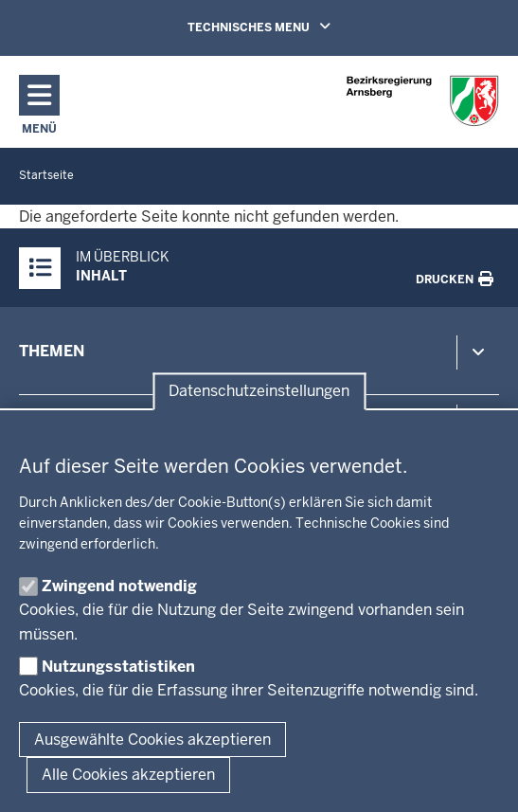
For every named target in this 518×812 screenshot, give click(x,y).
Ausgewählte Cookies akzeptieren (152, 740)
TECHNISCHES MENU (286, 27)
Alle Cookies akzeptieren (128, 775)
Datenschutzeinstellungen (259, 392)
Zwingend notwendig (119, 586)
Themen (52, 351)
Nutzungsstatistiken (118, 667)
